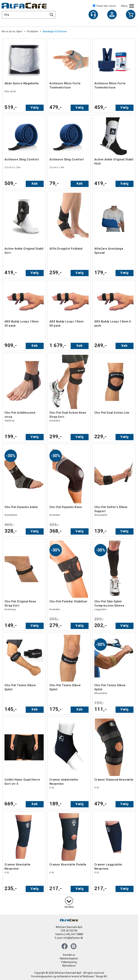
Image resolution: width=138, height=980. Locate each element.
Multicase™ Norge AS (95, 976)
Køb (35, 183)
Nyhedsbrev (69, 966)
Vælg (35, 107)
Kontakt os (69, 955)
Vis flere (69, 907)
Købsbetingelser (69, 958)
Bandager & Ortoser (55, 31)
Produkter (33, 31)
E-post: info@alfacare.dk (69, 938)
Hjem (19, 31)
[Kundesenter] (93, 15)
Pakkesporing (69, 962)
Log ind (112, 15)
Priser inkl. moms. (105, 6)
